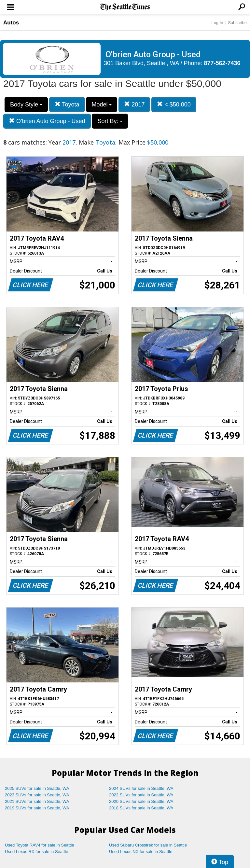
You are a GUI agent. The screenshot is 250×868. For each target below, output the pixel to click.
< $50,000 (174, 104)
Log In (217, 23)
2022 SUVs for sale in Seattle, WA (141, 795)
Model (102, 105)
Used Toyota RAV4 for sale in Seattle (40, 845)
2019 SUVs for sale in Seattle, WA (37, 808)
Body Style (26, 105)
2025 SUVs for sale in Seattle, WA (37, 788)
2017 (134, 104)
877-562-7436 (222, 63)
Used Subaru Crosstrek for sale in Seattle (148, 845)
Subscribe (237, 23)
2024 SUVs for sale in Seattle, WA (141, 788)
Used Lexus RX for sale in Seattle (36, 852)
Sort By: (110, 121)
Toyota (67, 104)
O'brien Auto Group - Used (47, 121)
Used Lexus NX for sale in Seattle (141, 852)
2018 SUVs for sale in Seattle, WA (141, 808)
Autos (11, 23)
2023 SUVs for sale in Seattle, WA (37, 795)
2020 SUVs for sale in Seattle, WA (141, 801)
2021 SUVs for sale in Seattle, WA (37, 801)
